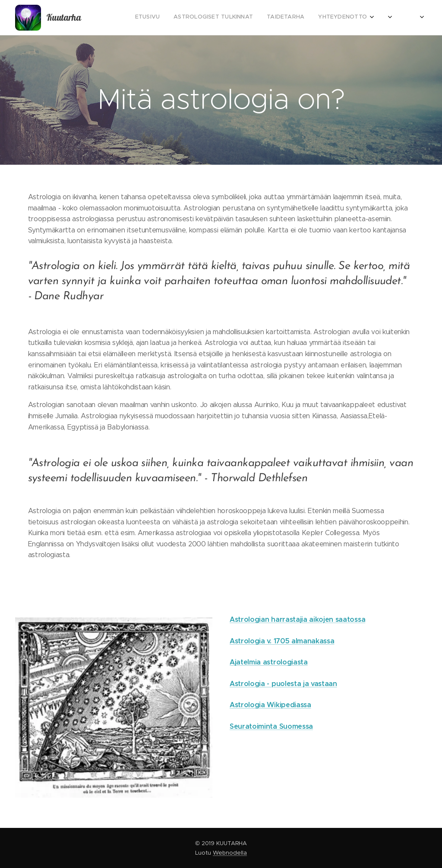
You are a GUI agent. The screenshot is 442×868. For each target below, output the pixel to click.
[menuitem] (328, 18)
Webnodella (230, 853)
